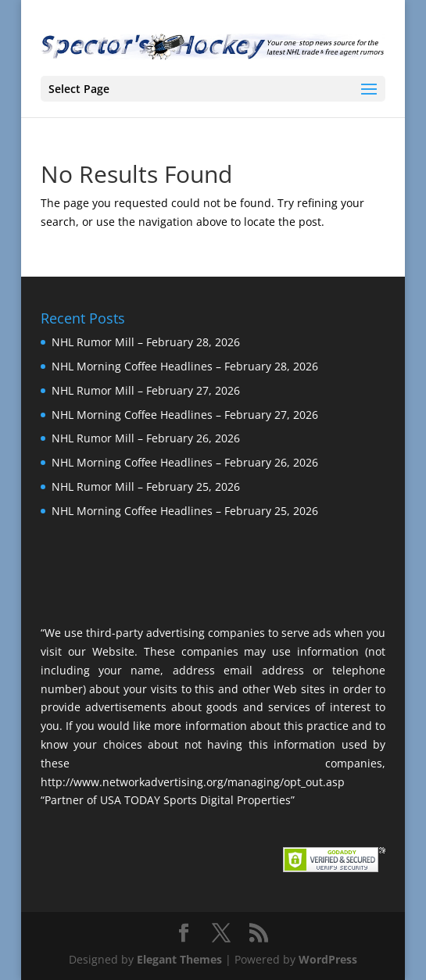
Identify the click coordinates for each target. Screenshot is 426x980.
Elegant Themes (179, 959)
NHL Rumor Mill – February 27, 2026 (146, 390)
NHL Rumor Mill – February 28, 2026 (146, 342)
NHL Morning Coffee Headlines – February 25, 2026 (185, 511)
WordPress (328, 959)
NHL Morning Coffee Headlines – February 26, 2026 (185, 462)
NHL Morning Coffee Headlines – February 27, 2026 (185, 415)
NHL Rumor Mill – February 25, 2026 (146, 486)
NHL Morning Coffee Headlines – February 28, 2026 (185, 366)
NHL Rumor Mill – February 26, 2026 (146, 438)
